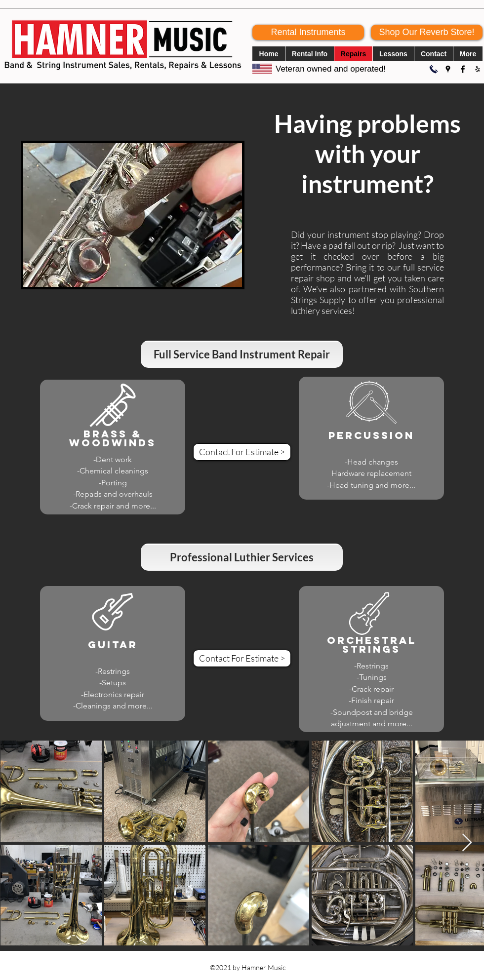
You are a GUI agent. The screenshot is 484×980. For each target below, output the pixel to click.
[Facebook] (463, 69)
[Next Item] (467, 843)
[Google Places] (448, 69)
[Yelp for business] (478, 69)
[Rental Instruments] (308, 32)
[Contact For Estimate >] (242, 452)
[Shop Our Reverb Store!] (427, 32)
